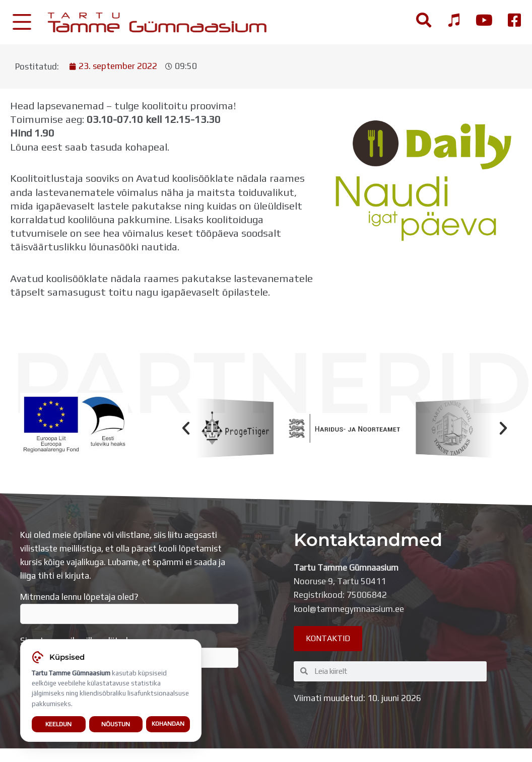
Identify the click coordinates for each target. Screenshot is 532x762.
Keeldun (58, 725)
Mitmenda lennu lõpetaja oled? (129, 608)
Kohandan (168, 725)
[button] (186, 428)
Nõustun (116, 725)
